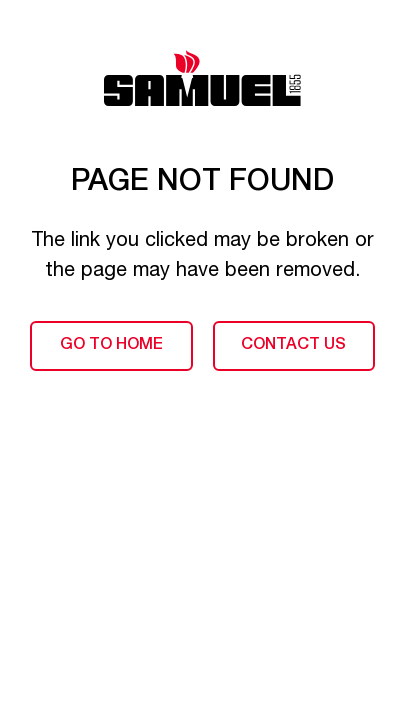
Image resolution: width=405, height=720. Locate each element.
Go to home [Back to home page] (111, 346)
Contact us (293, 346)
